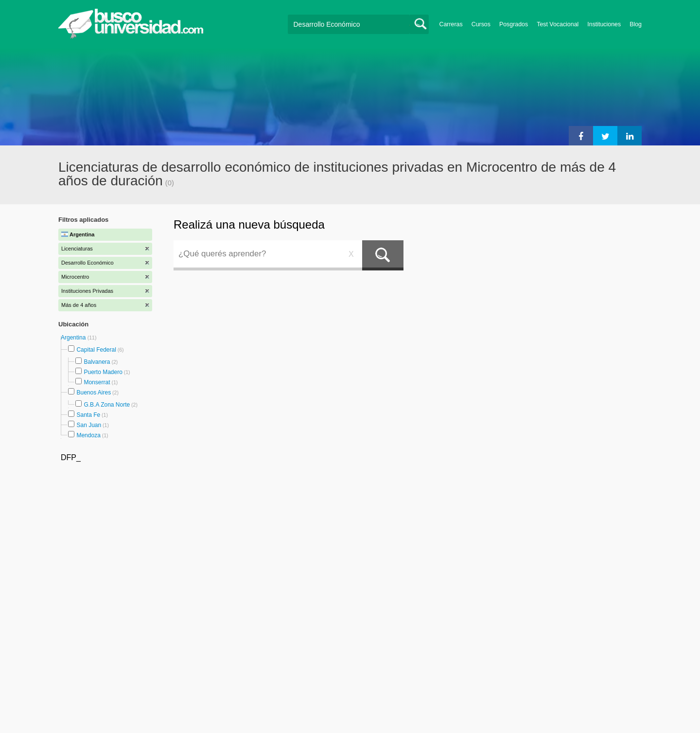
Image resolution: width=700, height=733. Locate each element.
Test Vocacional (558, 24)
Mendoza (88, 435)
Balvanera (97, 362)
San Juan (89, 425)
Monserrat (97, 382)
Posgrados (514, 24)
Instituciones (604, 24)
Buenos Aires (94, 393)
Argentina (74, 338)
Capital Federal (96, 350)
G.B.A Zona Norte (107, 405)
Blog (636, 24)
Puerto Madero (103, 372)
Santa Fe (88, 415)
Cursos (481, 24)
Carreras (451, 24)
